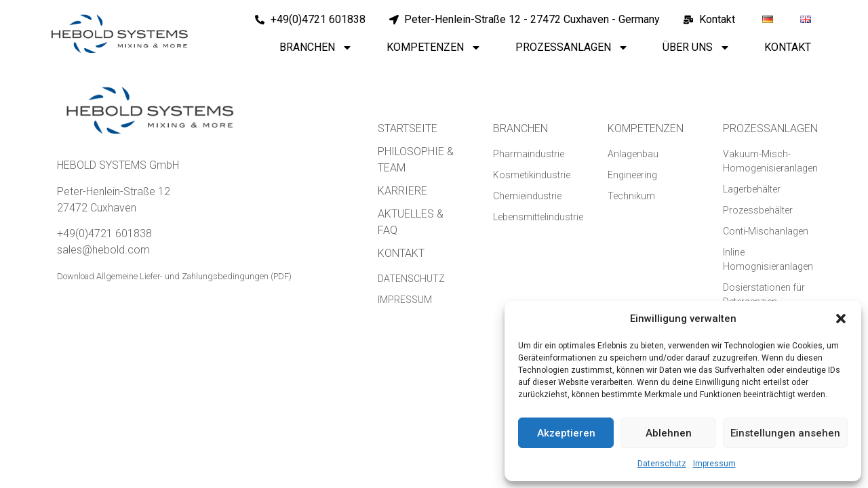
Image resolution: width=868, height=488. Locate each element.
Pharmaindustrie (529, 154)
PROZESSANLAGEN (770, 128)
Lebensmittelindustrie (538, 217)
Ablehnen (669, 433)
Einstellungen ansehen (785, 433)
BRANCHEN (520, 128)
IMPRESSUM (405, 300)
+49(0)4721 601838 (104, 233)
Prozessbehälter (758, 210)
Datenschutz (662, 464)
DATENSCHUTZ (411, 279)
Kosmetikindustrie (532, 175)
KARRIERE (402, 191)
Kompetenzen (434, 47)
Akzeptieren (566, 433)
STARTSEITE (408, 128)
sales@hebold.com (103, 250)
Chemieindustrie (527, 196)
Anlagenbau (633, 154)
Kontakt (788, 47)
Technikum (631, 196)
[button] (841, 319)
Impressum (714, 464)
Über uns (696, 47)
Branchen (316, 47)
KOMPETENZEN (646, 128)
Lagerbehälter (752, 189)
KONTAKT (401, 253)
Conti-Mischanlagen (766, 231)
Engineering (632, 175)
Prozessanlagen (572, 47)
